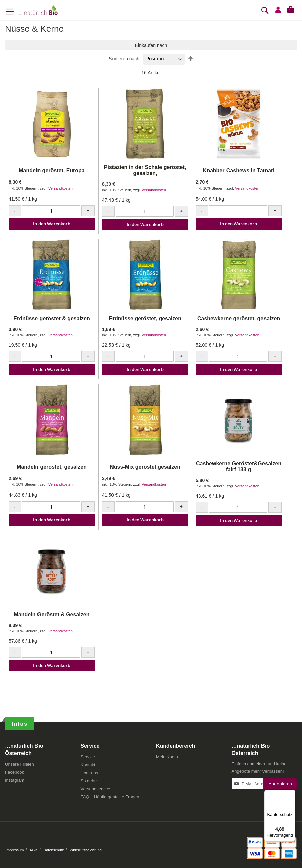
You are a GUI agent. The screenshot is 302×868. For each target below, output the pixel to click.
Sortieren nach (124, 59)
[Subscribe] (280, 784)
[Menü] (291, 794)
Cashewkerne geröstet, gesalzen (239, 318)
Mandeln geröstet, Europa (52, 171)
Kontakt (88, 765)
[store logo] (39, 10)
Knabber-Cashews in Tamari (239, 171)
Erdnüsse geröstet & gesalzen (52, 318)
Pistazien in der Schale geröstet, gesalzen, (145, 170)
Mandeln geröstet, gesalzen (52, 467)
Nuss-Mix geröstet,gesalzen (145, 467)
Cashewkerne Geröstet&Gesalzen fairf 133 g (239, 466)
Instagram (15, 780)
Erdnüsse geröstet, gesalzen (145, 318)
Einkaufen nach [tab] (151, 45)
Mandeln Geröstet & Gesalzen (52, 614)
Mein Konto (167, 757)
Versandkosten (60, 188)
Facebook (15, 772)
